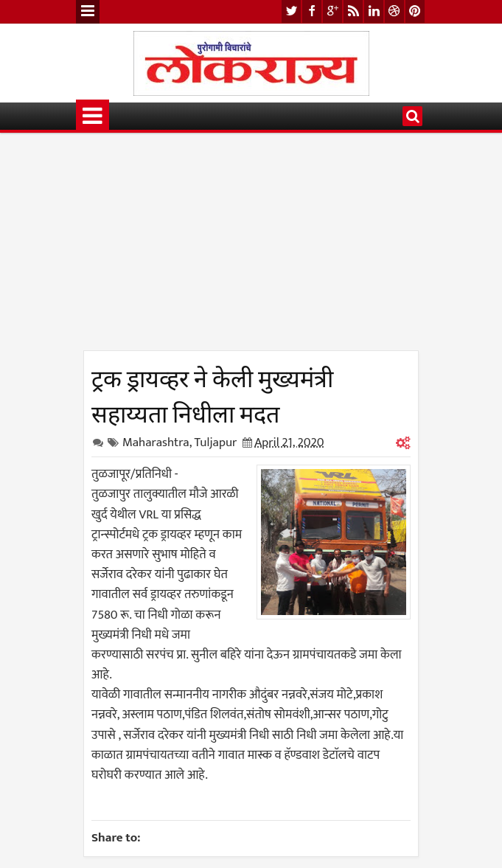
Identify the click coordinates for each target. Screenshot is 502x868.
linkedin (374, 11)
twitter (291, 11)
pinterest (415, 11)
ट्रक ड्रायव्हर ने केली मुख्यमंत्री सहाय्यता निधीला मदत (212, 394)
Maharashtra (156, 442)
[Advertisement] (251, 247)
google (332, 11)
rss (353, 11)
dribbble (394, 11)
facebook (312, 11)
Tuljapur (215, 442)
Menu (88, 12)
